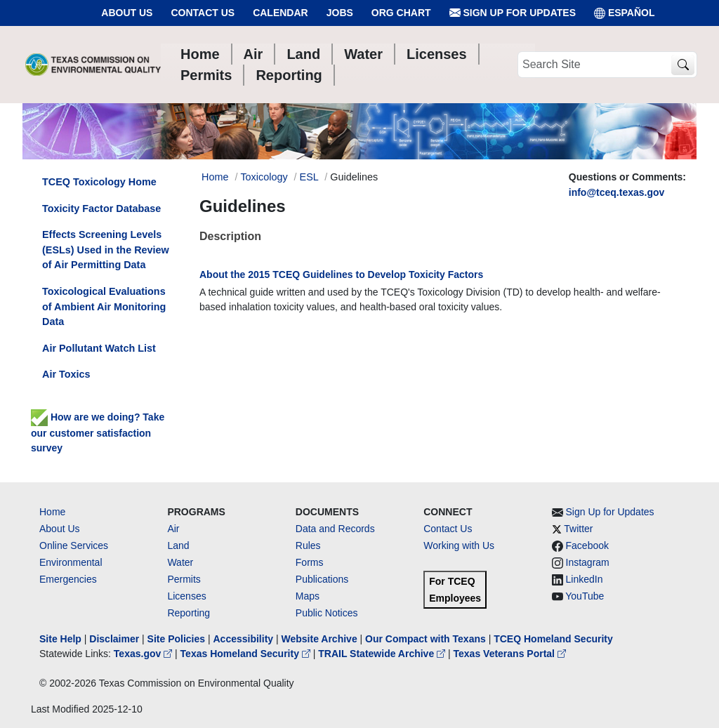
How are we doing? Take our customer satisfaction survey (98, 432)
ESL (309, 177)
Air (173, 529)
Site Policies (176, 639)
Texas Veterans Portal (510, 654)
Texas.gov (144, 654)
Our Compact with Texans (426, 639)
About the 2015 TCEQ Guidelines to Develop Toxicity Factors (341, 274)
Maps (308, 596)
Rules (308, 545)
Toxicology (264, 177)
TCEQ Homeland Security (553, 639)
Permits (184, 579)
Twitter (578, 529)
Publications (322, 579)
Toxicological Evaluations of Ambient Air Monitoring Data (104, 306)
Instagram (588, 562)
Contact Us (203, 13)
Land (178, 545)
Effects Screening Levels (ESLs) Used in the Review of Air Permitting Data (106, 250)
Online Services (74, 545)
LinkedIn (585, 579)
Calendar (281, 13)
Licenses (186, 596)
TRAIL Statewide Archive (383, 654)
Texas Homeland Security (247, 654)
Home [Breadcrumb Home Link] (215, 177)
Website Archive (319, 639)
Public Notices (327, 613)
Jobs (340, 13)
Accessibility (244, 639)
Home (52, 512)
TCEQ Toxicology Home (99, 182)
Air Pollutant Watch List (99, 348)
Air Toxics (66, 374)
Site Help (60, 639)
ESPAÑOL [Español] (625, 13)
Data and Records (335, 529)
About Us (127, 13)
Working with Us (459, 545)
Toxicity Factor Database (101, 209)
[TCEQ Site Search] (683, 65)
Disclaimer (114, 639)
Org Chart (401, 13)
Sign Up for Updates (513, 13)
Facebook (587, 545)
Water (180, 562)
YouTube (585, 596)
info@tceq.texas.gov (617, 192)
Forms (310, 562)
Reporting (189, 613)
